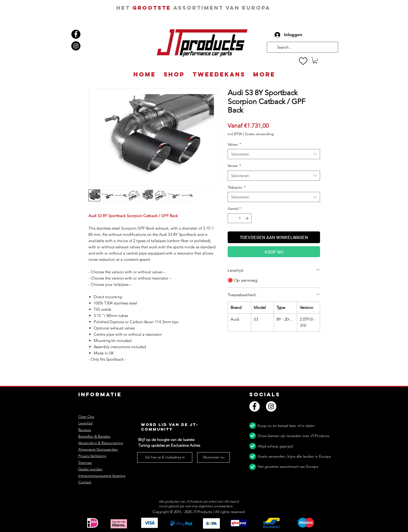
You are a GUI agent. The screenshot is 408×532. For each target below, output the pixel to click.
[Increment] (248, 218)
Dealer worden (90, 469)
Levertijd (85, 423)
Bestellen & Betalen (94, 436)
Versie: (234, 166)
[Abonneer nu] (213, 457)
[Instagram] (76, 46)
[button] (315, 60)
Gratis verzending (259, 134)
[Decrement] (232, 218)
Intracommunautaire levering (102, 476)
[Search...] (302, 47)
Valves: (234, 144)
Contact (85, 482)
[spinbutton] (240, 218)
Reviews (85, 430)
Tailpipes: (237, 187)
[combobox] (274, 154)
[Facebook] (76, 34)
